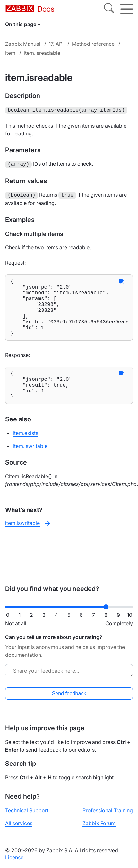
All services (19, 823)
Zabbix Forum (99, 823)
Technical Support (27, 810)
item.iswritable (30, 463)
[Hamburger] (127, 9)
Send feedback (69, 693)
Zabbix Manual (23, 44)
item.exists (26, 450)
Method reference (93, 44)
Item (10, 53)
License (14, 857)
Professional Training (108, 810)
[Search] (109, 9)
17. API (56, 44)
